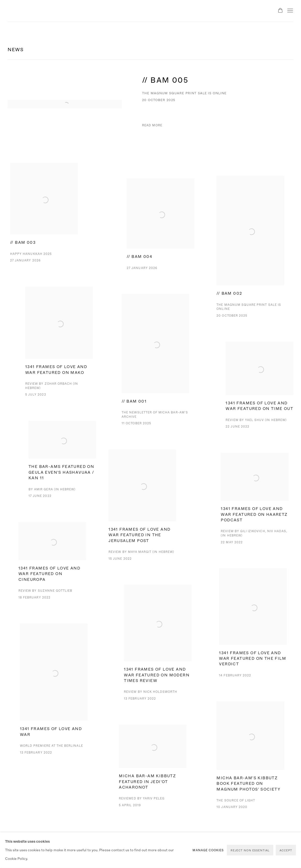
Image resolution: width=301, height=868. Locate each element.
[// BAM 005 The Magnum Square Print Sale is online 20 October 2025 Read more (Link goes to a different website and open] (150, 104)
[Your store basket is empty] (280, 11)
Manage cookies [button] (208, 850)
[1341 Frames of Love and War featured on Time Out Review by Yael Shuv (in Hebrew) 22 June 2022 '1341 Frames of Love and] (259, 394)
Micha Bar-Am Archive (35, 11)
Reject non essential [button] (250, 850)
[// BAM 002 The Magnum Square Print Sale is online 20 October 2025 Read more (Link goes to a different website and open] (250, 255)
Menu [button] (290, 11)
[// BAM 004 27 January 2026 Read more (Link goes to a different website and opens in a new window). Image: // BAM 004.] (160, 233)
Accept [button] (286, 850)
